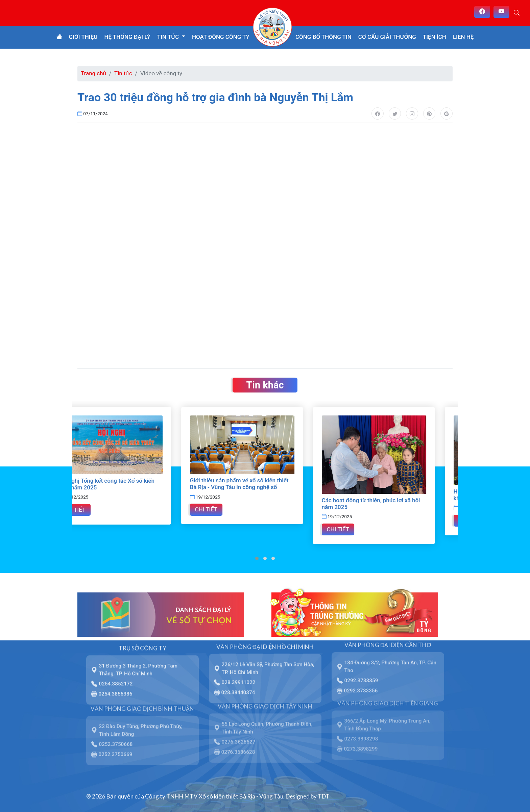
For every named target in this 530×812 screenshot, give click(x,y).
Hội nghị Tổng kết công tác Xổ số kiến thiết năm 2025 (129, 484)
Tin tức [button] (169, 37)
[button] (257, 558)
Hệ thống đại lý (127, 37)
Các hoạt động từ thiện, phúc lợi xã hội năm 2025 (394, 504)
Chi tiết (97, 510)
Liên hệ (463, 37)
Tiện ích (435, 37)
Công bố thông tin (323, 37)
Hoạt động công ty (221, 37)
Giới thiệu (83, 37)
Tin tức (123, 73)
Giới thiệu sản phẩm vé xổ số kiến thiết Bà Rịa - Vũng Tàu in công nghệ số (262, 484)
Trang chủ (93, 73)
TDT (324, 796)
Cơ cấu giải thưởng (387, 37)
